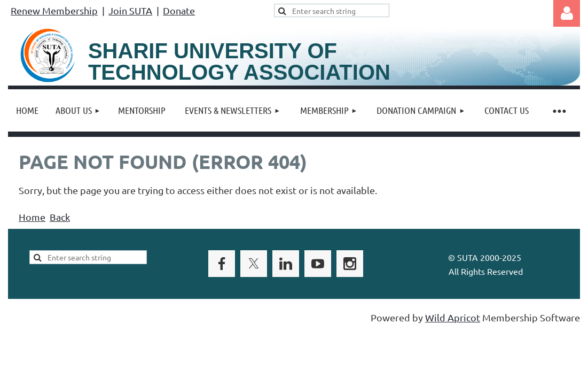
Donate (179, 10)
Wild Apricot (453, 317)
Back (60, 217)
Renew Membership (54, 10)
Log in (567, 13)
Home (32, 217)
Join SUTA (130, 10)
